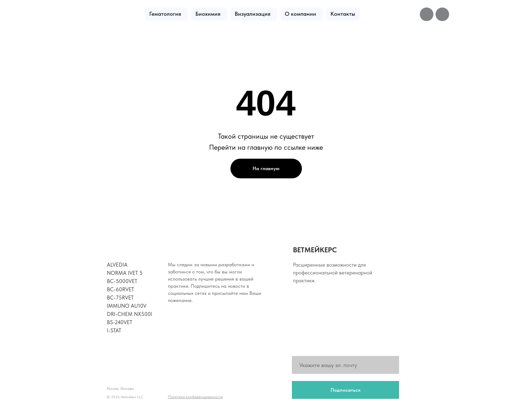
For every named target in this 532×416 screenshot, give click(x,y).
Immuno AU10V (127, 306)
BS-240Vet (120, 322)
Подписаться (345, 390)
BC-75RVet (120, 298)
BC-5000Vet (122, 281)
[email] (345, 365)
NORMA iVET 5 (125, 273)
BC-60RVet (120, 289)
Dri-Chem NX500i (130, 314)
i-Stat (114, 331)
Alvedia (117, 265)
